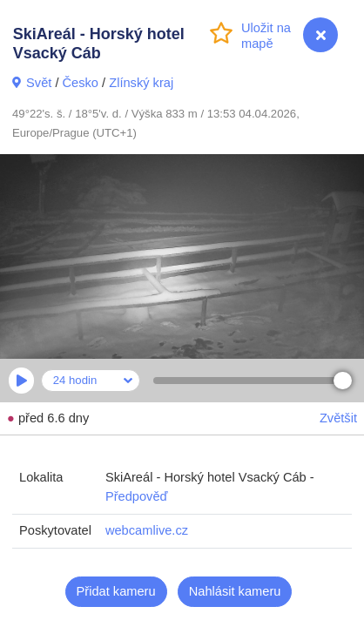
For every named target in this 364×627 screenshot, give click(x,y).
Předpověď (137, 496)
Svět (39, 83)
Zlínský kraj (141, 83)
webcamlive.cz (147, 530)
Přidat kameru (116, 591)
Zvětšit (338, 418)
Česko (81, 83)
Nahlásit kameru (235, 591)
